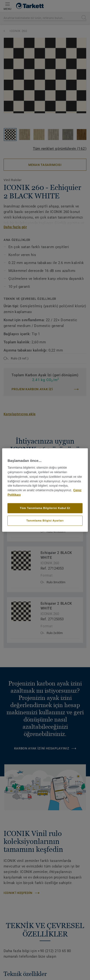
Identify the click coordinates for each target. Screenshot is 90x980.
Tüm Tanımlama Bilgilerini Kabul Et (45, 508)
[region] (45, 490)
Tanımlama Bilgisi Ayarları (45, 520)
